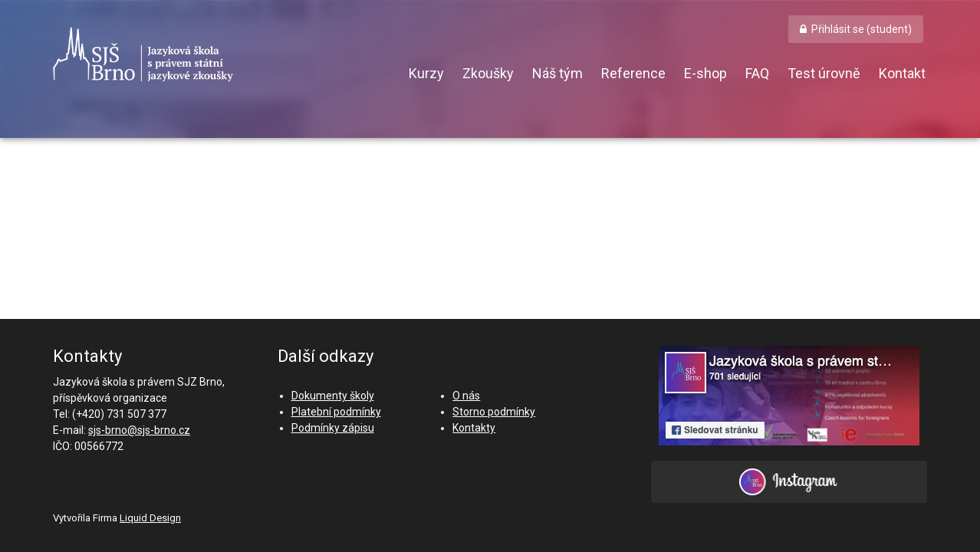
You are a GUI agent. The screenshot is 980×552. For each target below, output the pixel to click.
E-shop (705, 73)
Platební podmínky (336, 412)
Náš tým (557, 73)
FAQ (757, 73)
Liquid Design (150, 518)
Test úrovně (824, 73)
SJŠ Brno (214, 54)
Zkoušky (488, 73)
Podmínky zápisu (333, 428)
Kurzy (426, 73)
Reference (633, 73)
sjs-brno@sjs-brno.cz (139, 430)
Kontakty (474, 428)
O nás (466, 396)
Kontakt (902, 73)
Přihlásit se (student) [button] (862, 29)
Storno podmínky (494, 412)
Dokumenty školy (333, 396)
